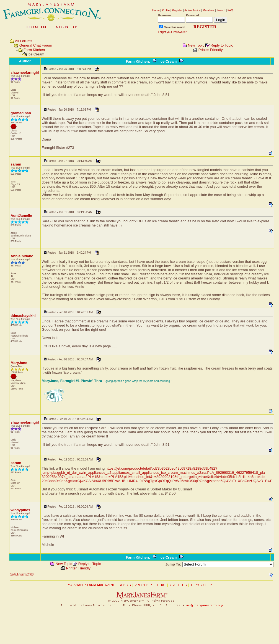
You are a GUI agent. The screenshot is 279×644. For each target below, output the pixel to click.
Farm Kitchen (34, 50)
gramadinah (21, 113)
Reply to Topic (222, 45)
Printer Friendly (211, 50)
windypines (20, 510)
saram (16, 164)
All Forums (24, 41)
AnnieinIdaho (22, 256)
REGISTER (205, 27)
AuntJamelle (21, 216)
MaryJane (19, 363)
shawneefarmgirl (25, 72)
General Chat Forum (36, 45)
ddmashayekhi (23, 316)
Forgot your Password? (172, 32)
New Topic (196, 45)
